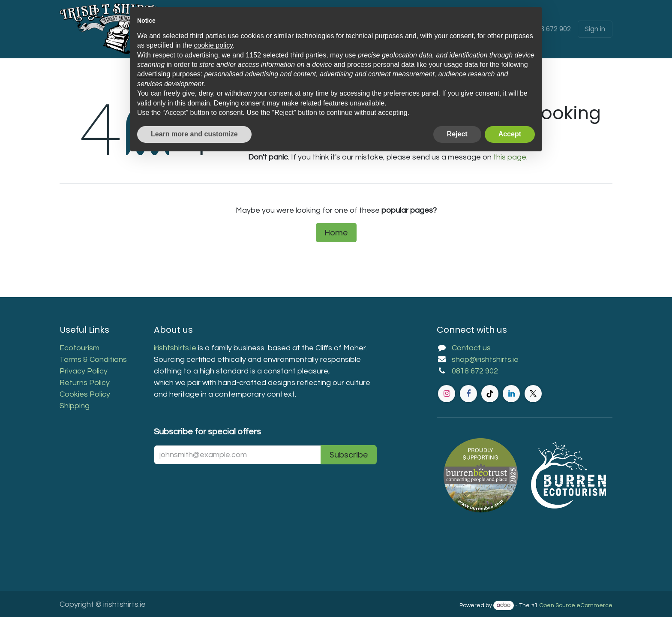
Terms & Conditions (93, 360)
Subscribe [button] (349, 455)
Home (336, 233)
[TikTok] (490, 394)
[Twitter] (533, 394)
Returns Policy (85, 383)
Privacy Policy (84, 371)
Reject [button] (457, 134)
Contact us (471, 348)
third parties (309, 55)
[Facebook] (468, 394)
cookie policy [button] (213, 45)
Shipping (75, 406)
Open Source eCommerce (576, 605)
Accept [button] (510, 134)
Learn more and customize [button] (194, 134)
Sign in (595, 29)
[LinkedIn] (511, 394)
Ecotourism (80, 348)
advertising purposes (169, 74)
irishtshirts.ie (175, 348)
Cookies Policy (85, 394)
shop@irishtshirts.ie (485, 360)
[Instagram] (447, 394)
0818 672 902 (551, 29)
